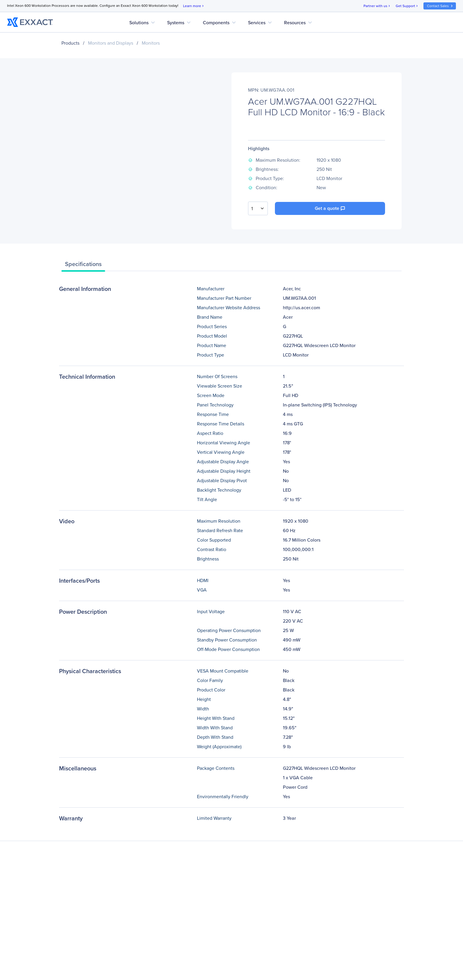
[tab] (83, 265)
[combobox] (258, 208)
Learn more (194, 6)
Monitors (151, 43)
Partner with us (377, 6)
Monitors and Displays (111, 43)
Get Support (407, 6)
